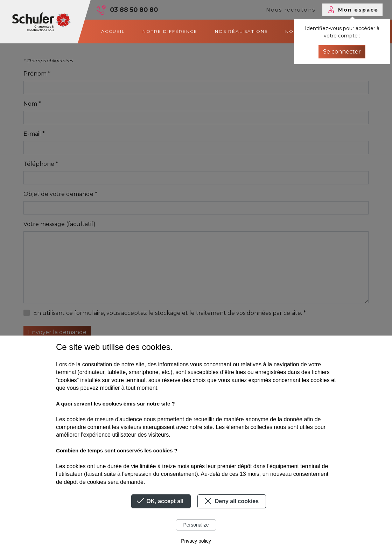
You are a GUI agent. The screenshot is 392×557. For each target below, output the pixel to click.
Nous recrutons (291, 10)
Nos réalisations (241, 31)
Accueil (113, 31)
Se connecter (342, 52)
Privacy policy (196, 541)
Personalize (196, 525)
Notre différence (170, 31)
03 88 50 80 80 (134, 10)
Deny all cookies (230, 501)
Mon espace (358, 10)
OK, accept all (161, 501)
